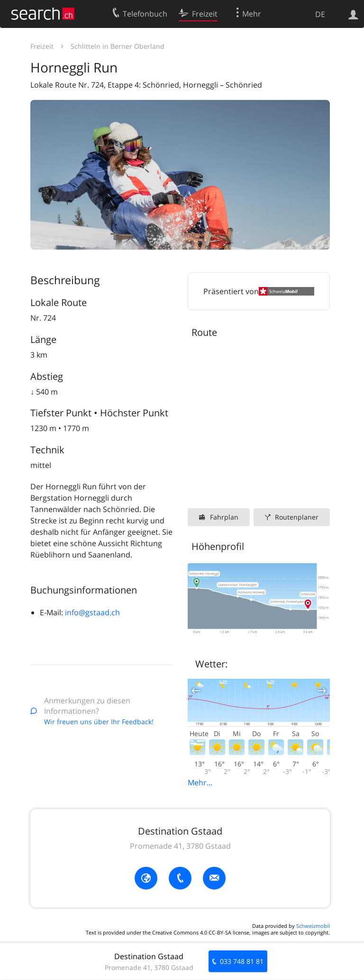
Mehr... (200, 782)
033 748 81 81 (242, 961)
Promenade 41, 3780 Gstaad (180, 846)
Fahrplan (224, 517)
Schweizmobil (313, 926)
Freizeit (42, 46)
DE (320, 14)
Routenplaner (297, 517)
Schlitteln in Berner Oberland (118, 46)
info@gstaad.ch (92, 612)
